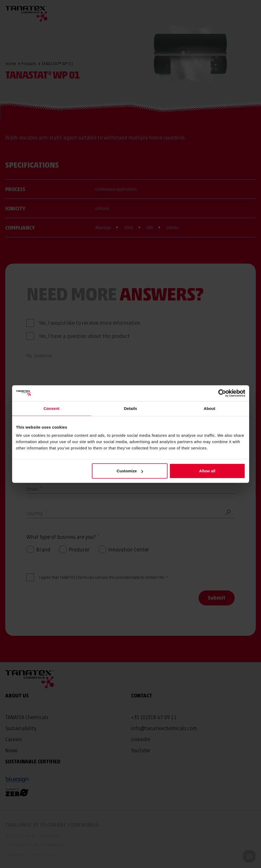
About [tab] (210, 408)
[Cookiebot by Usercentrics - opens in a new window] (222, 393)
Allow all (207, 471)
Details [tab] (131, 408)
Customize (130, 471)
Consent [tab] (51, 408)
